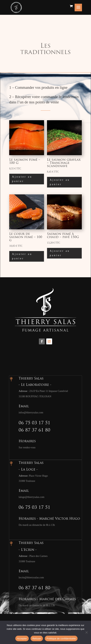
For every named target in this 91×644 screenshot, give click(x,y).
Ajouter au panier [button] (22, 179)
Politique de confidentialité (61, 639)
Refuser (37, 639)
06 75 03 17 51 (34, 423)
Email (24, 406)
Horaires (27, 441)
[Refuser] (86, 632)
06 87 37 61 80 (34, 430)
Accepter (22, 639)
